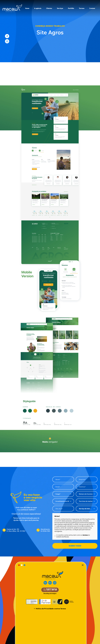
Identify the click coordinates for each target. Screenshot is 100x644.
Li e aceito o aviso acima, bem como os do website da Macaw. (73, 536)
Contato (92, 8)
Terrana (82, 8)
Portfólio (71, 8)
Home (27, 8)
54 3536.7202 (45, 531)
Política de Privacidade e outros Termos (51, 609)
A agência (38, 8)
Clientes (49, 8)
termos (85, 535)
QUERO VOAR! (75, 546)
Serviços (60, 8)
